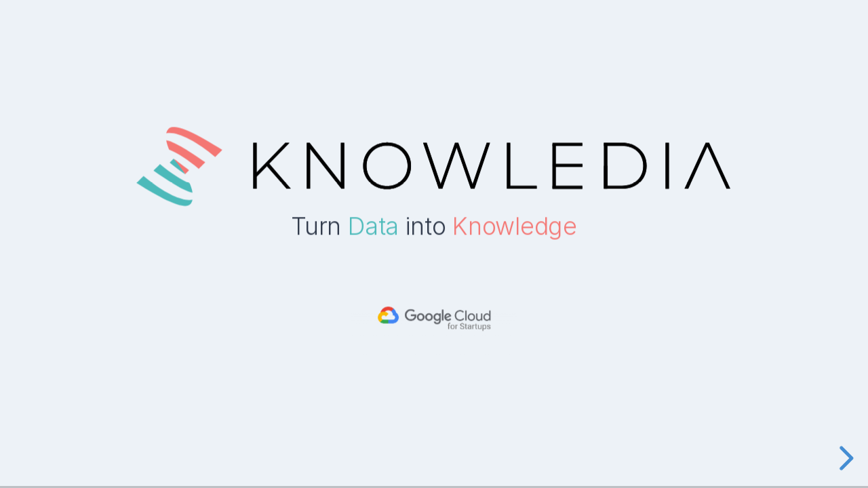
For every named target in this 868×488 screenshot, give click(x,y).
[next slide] (844, 458)
